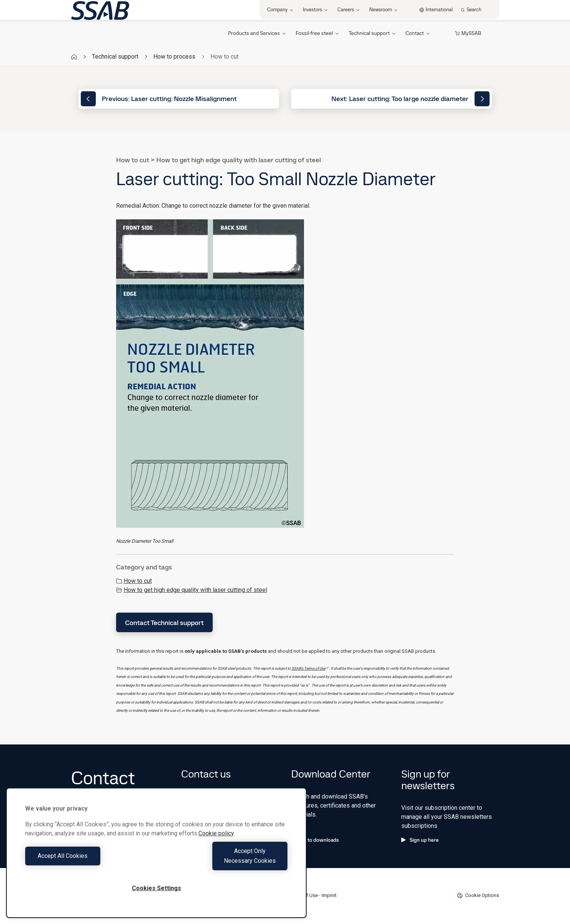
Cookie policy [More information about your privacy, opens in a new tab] (216, 843)
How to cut (134, 581)
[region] (156, 858)
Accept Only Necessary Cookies (224, 861)
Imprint (329, 895)
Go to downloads (315, 840)
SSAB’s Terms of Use (310, 668)
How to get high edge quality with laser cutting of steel (192, 590)
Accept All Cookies (89, 861)
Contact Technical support (164, 623)
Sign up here (420, 840)
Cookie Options (478, 895)
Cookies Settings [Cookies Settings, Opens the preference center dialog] (156, 888)
